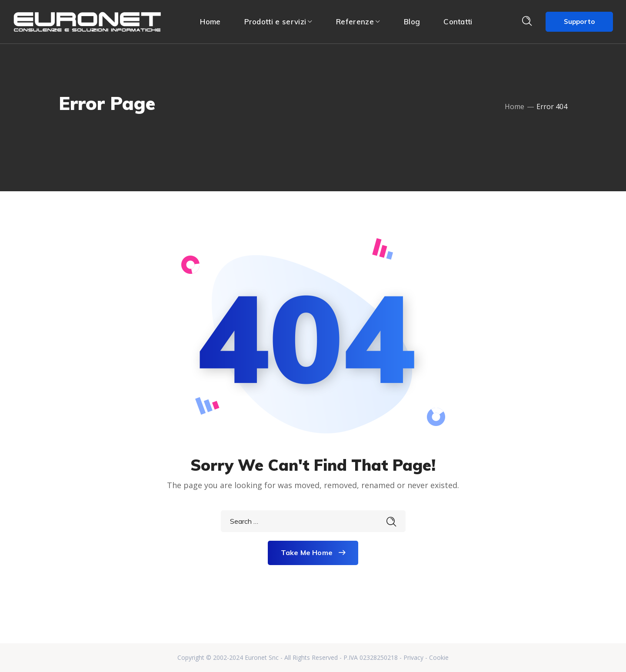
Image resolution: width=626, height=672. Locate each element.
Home (514, 106)
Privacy (413, 657)
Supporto (579, 22)
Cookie (439, 657)
